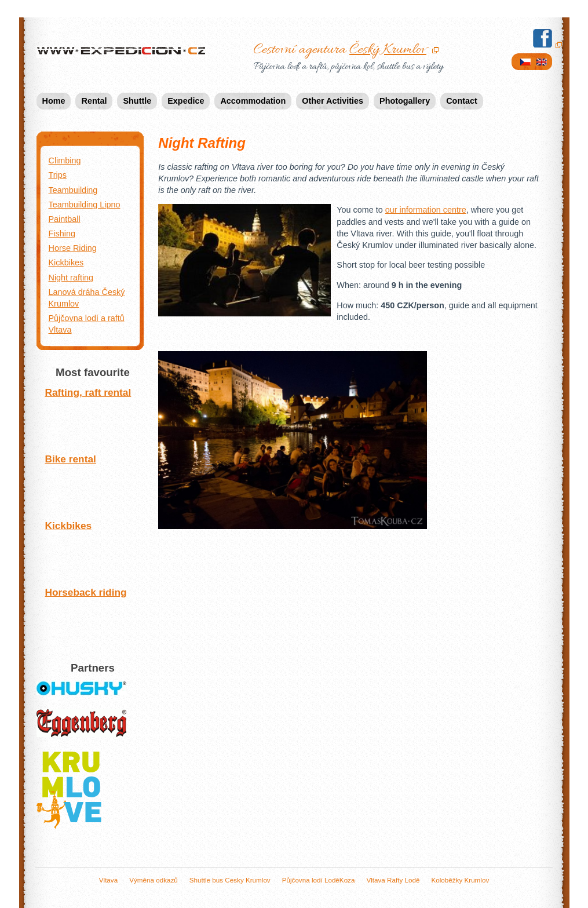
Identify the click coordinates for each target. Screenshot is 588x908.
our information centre (426, 210)
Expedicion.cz (123, 52)
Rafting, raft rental (90, 416)
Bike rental (90, 482)
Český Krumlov (388, 50)
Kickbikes (90, 549)
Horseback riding (90, 616)
